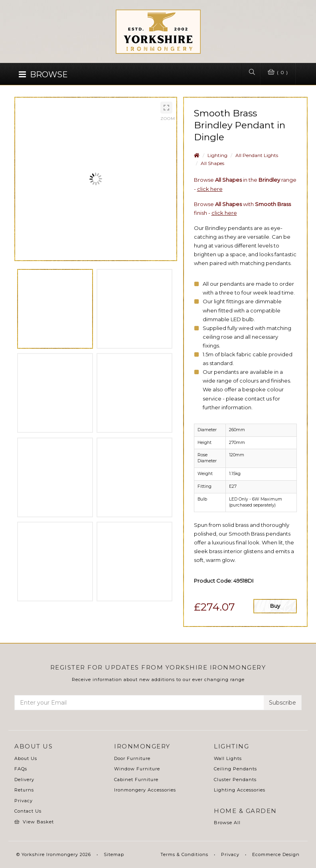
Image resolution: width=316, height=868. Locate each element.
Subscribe (282, 703)
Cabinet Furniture (136, 780)
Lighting (217, 155)
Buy (275, 606)
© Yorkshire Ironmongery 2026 (54, 854)
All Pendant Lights (257, 155)
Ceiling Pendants (235, 769)
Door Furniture (132, 758)
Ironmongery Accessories (145, 790)
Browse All (227, 823)
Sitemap (114, 854)
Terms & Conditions (184, 854)
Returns (24, 790)
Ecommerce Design (276, 854)
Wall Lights (228, 758)
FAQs (21, 769)
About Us (26, 758)
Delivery (24, 780)
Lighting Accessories (240, 790)
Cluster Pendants (235, 780)
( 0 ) (276, 73)
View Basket (34, 822)
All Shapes (212, 163)
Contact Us (28, 811)
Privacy (24, 801)
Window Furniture (137, 769)
